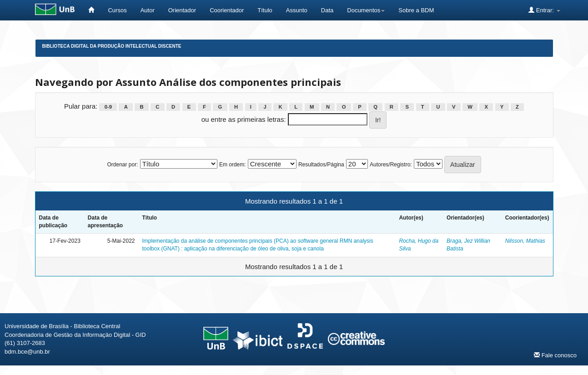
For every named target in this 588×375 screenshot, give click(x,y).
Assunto (297, 10)
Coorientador (227, 10)
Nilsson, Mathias (525, 241)
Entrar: (544, 10)
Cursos (117, 10)
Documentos (366, 10)
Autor (148, 10)
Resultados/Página (321, 165)
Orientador (182, 10)
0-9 (108, 107)
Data (327, 10)
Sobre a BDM (416, 10)
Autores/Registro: (391, 165)
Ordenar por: (122, 165)
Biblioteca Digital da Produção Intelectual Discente (112, 46)
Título (265, 10)
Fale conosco (555, 355)
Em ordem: (233, 165)
